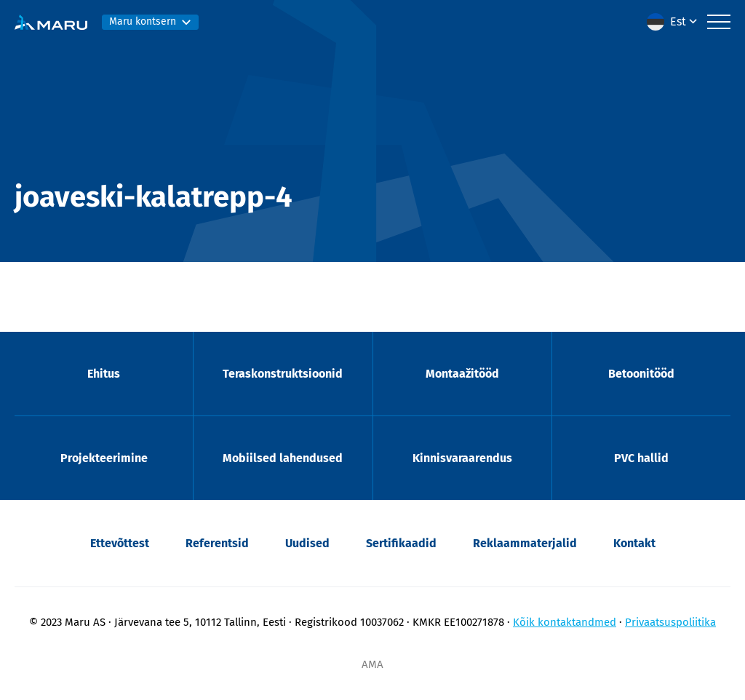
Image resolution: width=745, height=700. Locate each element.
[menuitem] (673, 22)
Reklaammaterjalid (525, 543)
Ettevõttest (120, 543)
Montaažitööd (462, 374)
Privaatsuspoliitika (670, 622)
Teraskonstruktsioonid (283, 374)
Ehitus (104, 374)
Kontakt (634, 543)
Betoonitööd (641, 374)
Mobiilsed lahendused (283, 458)
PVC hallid (641, 458)
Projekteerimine (104, 458)
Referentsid (217, 543)
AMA (372, 664)
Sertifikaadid (401, 543)
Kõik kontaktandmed (565, 622)
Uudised (307, 543)
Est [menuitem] (678, 21)
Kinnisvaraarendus (462, 458)
